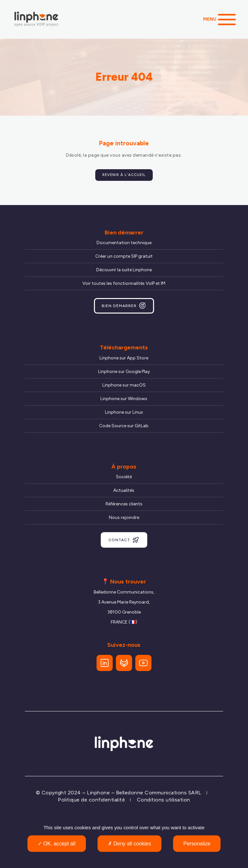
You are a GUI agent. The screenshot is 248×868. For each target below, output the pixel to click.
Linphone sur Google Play (124, 372)
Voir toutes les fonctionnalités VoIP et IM (124, 283)
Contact (124, 540)
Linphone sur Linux (124, 412)
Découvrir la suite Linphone (124, 270)
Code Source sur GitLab (124, 426)
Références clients (124, 504)
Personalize (197, 844)
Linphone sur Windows (124, 399)
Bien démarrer (124, 306)
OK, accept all (57, 844)
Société (124, 477)
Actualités (124, 490)
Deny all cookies (129, 844)
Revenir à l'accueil (124, 175)
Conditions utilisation (164, 800)
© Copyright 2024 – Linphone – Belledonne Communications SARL (119, 793)
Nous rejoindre (124, 517)
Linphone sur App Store (124, 358)
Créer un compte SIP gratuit (124, 256)
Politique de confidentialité (91, 800)
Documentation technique (124, 243)
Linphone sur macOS (124, 385)
